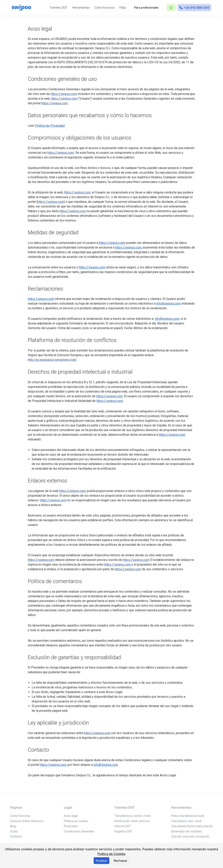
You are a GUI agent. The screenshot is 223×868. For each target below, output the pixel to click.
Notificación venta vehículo (132, 821)
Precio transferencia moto (188, 816)
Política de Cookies (111, 854)
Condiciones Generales (79, 831)
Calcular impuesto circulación (190, 836)
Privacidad (71, 826)
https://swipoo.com (64, 94)
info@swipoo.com (169, 304)
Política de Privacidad (50, 126)
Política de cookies (76, 821)
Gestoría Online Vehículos (27, 821)
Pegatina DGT (123, 831)
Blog (13, 826)
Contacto (16, 836)
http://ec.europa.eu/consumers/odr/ (52, 360)
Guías (14, 831)
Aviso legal (71, 816)
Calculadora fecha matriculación (192, 826)
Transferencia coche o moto (132, 816)
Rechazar (120, 861)
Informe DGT (123, 826)
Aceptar (101, 861)
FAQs (123, 7)
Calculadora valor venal (186, 821)
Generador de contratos (187, 831)
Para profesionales (146, 7)
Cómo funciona (104, 7)
